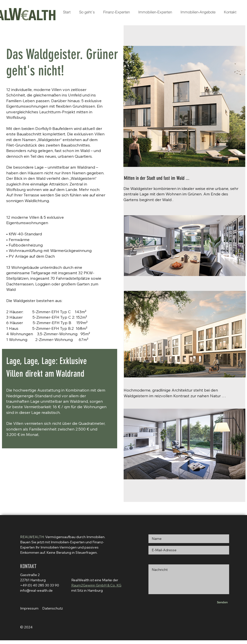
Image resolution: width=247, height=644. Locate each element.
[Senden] (222, 602)
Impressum (29, 608)
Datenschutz (53, 608)
